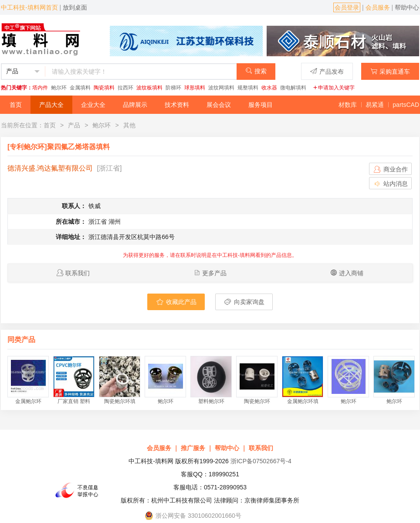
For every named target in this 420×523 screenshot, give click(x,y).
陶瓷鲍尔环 (257, 401)
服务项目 (261, 105)
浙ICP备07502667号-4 (261, 461)
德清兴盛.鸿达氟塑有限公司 (50, 168)
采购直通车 (390, 71)
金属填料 (80, 88)
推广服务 (193, 448)
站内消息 (390, 184)
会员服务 (378, 7)
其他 (129, 125)
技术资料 (177, 105)
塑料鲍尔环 (211, 401)
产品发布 (327, 71)
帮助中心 (407, 7)
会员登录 (347, 7)
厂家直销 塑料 (74, 401)
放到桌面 (75, 7)
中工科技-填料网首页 (29, 7)
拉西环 (125, 88)
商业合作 (390, 169)
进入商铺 (351, 273)
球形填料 (195, 88)
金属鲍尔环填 (303, 401)
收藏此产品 (176, 302)
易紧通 (375, 105)
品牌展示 (135, 105)
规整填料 (248, 88)
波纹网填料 (221, 88)
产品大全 (51, 105)
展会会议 (219, 105)
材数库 (348, 105)
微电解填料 (293, 88)
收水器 (269, 88)
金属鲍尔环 (28, 401)
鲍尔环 (59, 88)
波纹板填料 (149, 88)
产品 (74, 125)
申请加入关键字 (334, 88)
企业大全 (93, 105)
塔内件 (40, 88)
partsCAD (406, 105)
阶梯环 (173, 88)
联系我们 (78, 273)
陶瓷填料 (104, 88)
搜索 (256, 71)
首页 (16, 105)
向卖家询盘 (244, 302)
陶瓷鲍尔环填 (120, 401)
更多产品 (214, 273)
